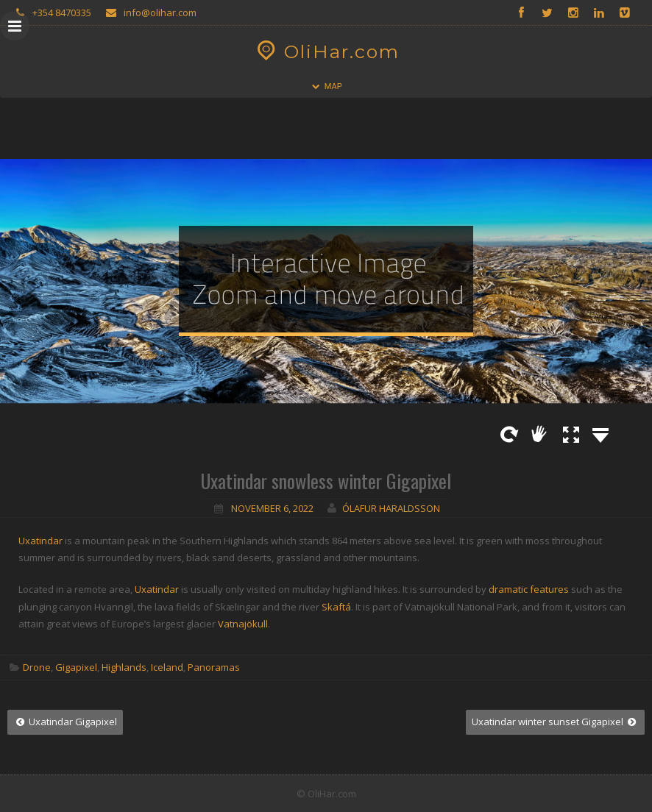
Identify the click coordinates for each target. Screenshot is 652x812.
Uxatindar (40, 541)
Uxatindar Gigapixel (65, 722)
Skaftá (336, 607)
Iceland (167, 667)
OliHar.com (326, 51)
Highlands (124, 667)
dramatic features (529, 589)
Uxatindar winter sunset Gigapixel (555, 722)
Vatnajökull (243, 624)
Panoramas (214, 667)
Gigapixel (76, 667)
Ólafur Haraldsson (391, 508)
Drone (37, 667)
